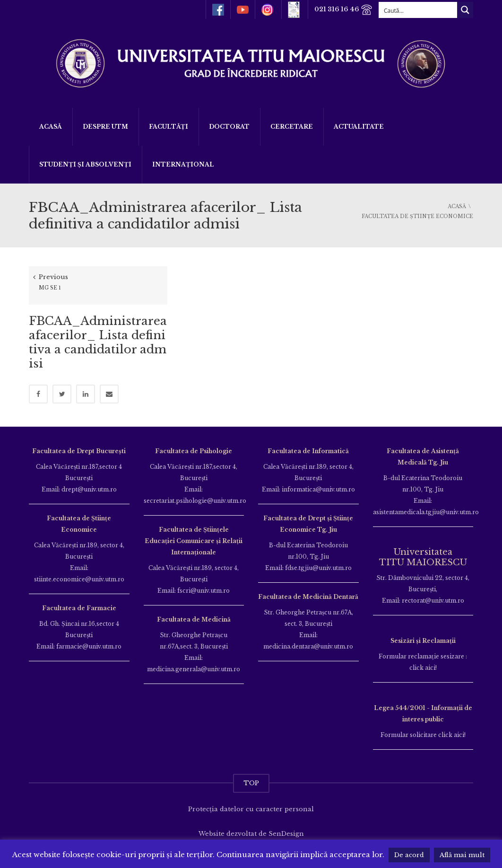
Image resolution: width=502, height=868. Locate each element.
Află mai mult (462, 855)
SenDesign (286, 827)
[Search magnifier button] (465, 10)
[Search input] (418, 10)
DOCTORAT (229, 127)
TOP (251, 776)
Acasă (51, 127)
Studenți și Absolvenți (85, 164)
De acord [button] (409, 855)
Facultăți (169, 127)
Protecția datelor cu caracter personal (251, 802)
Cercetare (292, 127)
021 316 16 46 (342, 10)
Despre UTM (105, 127)
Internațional (183, 164)
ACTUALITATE (359, 127)
